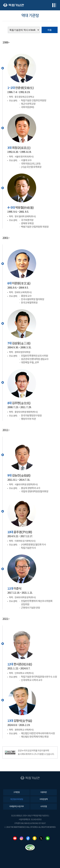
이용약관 (44, 792)
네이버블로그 (48, 838)
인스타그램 (21, 838)
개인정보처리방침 (16, 799)
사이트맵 (44, 807)
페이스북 (28, 838)
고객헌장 (16, 792)
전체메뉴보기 (54, 5)
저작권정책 (44, 799)
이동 (50, 30)
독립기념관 (14, 5)
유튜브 (15, 838)
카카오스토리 (35, 838)
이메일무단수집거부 (16, 807)
